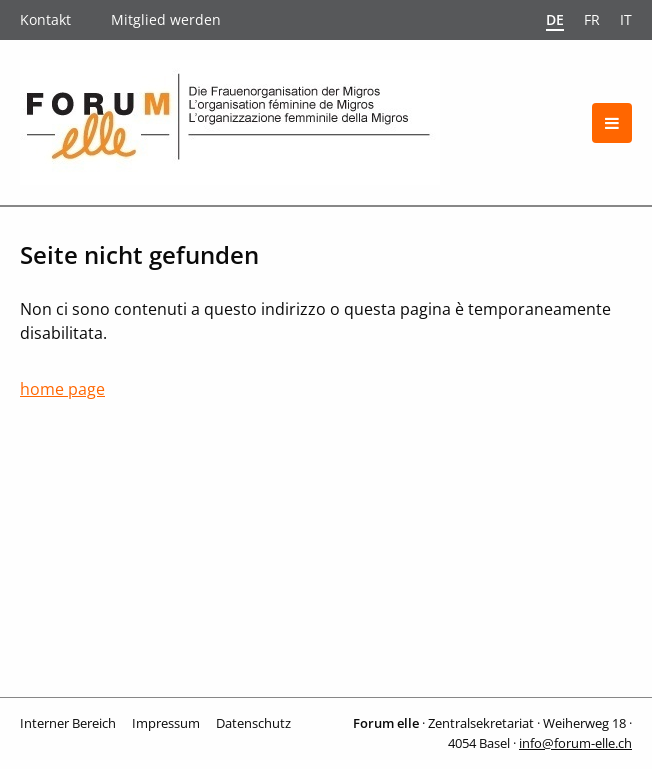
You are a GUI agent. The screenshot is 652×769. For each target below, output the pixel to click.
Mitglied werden (166, 19)
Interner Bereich (68, 723)
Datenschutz (253, 723)
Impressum (166, 723)
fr (592, 19)
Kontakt (45, 19)
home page (62, 389)
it (626, 19)
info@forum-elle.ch (575, 743)
